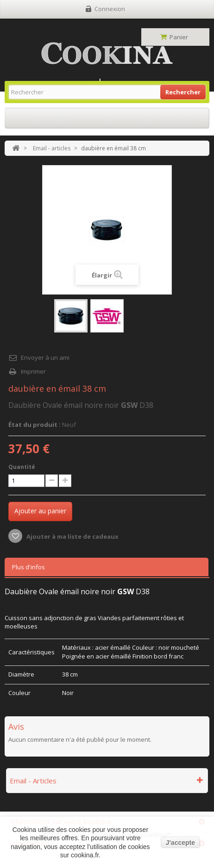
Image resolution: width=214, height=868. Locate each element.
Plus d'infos (28, 567)
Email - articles (52, 148)
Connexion (110, 9)
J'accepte (180, 843)
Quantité (22, 467)
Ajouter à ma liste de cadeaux (72, 536)
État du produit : (35, 425)
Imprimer (33, 371)
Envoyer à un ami (45, 357)
